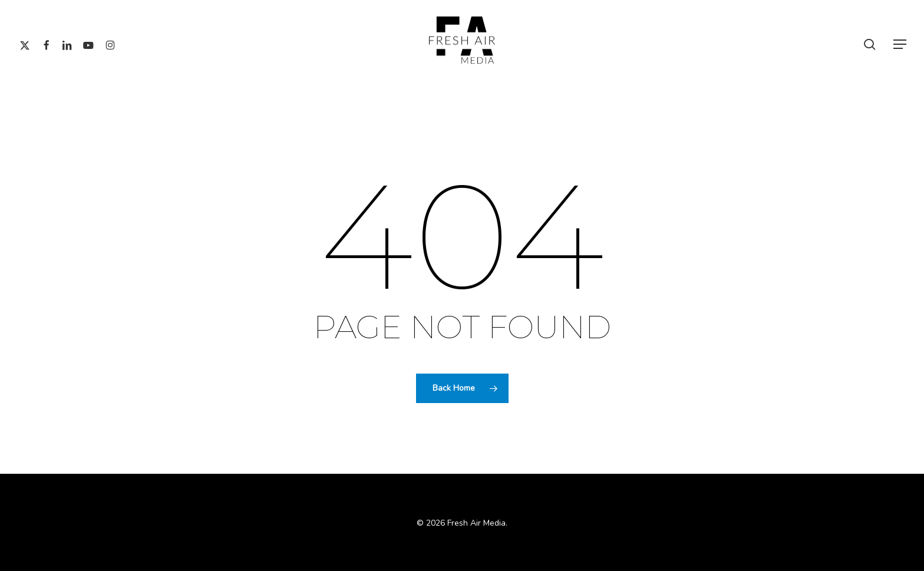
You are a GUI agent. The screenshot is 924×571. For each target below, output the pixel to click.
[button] (900, 44)
